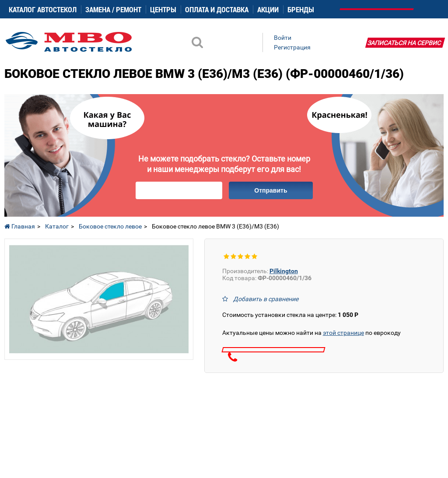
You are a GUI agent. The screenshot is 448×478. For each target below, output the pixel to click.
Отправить (271, 190)
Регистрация (292, 47)
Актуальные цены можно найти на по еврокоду (311, 333)
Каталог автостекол (43, 9)
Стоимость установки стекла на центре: (290, 315)
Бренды (301, 9)
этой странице (343, 333)
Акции (268, 9)
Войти (283, 38)
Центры (163, 9)
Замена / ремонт (113, 9)
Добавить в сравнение (266, 299)
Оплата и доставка (217, 9)
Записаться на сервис (404, 43)
